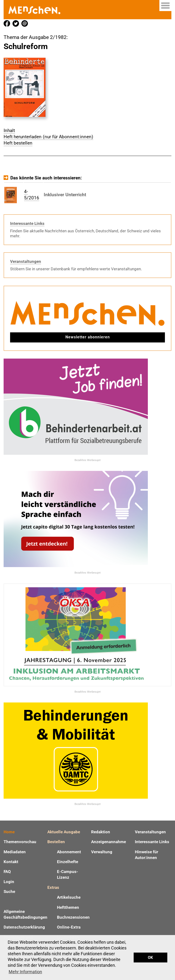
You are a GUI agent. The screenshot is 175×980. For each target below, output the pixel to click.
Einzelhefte (68, 862)
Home (9, 832)
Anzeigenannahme (109, 842)
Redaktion (101, 832)
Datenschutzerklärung (24, 927)
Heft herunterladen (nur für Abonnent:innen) (48, 137)
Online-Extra (69, 927)
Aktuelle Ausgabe (64, 832)
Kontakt (11, 862)
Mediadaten (15, 852)
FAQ (7, 872)
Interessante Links (27, 223)
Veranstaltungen (26, 261)
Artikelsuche (69, 897)
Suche (9, 891)
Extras (53, 887)
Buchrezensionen (73, 917)
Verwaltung (102, 852)
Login (9, 882)
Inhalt (9, 130)
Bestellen (56, 842)
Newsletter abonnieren (88, 337)
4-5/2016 (32, 195)
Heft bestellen (18, 143)
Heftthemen (68, 907)
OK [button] (150, 958)
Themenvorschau (20, 842)
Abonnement (69, 852)
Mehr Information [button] (25, 972)
